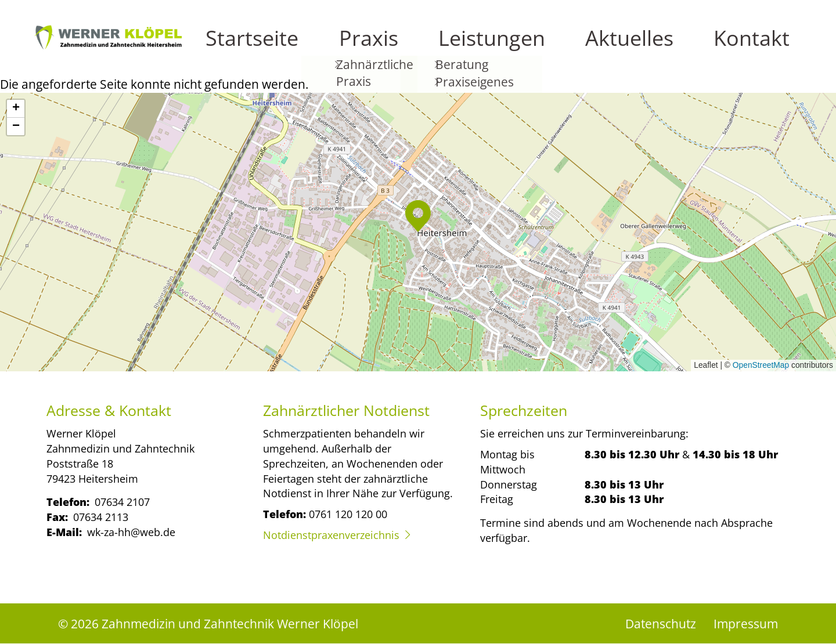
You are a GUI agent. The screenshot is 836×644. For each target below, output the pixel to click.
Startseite (507, 46)
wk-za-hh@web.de (131, 532)
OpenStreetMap (761, 365)
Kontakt (773, 46)
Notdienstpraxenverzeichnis (331, 535)
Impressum (746, 623)
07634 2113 (101, 517)
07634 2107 (122, 502)
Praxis (568, 46)
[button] (418, 216)
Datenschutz (661, 623)
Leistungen (634, 46)
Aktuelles (708, 46)
